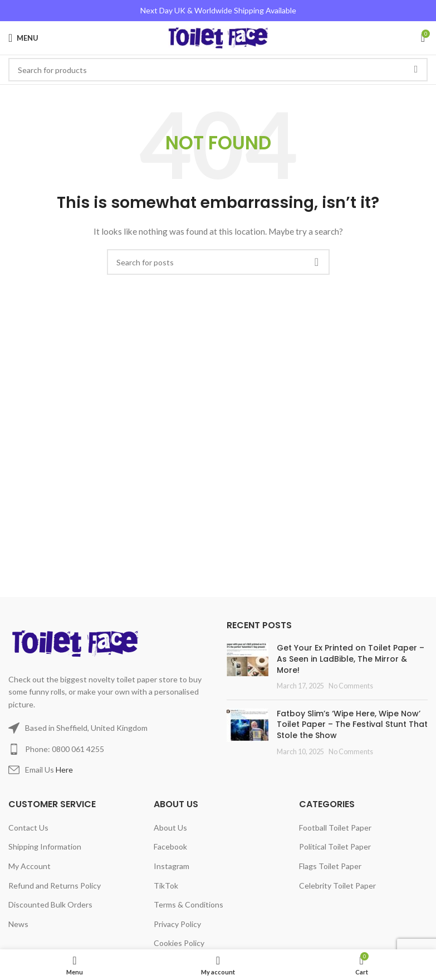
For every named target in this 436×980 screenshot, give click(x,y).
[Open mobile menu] (23, 38)
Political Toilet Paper (335, 846)
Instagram (172, 866)
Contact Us (28, 828)
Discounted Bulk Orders (50, 904)
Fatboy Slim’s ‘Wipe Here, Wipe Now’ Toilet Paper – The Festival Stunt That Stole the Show (352, 724)
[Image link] (77, 642)
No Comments (351, 686)
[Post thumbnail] (248, 667)
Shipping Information (45, 846)
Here (64, 770)
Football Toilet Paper (335, 828)
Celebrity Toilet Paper (337, 886)
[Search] (218, 262)
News (18, 924)
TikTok (166, 886)
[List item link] (109, 749)
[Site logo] (218, 37)
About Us (170, 828)
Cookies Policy (179, 943)
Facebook (170, 846)
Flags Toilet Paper (330, 866)
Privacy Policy (177, 924)
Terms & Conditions (188, 904)
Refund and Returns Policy (55, 886)
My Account (30, 866)
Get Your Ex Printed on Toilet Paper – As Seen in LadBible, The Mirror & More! (351, 659)
